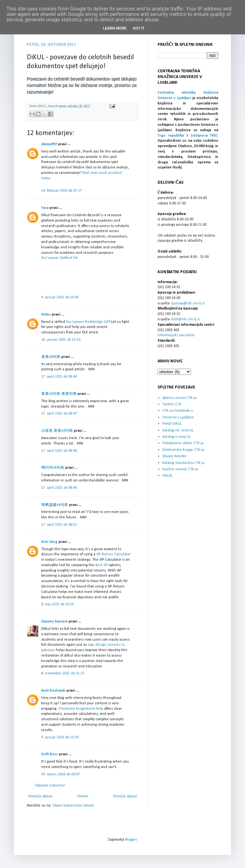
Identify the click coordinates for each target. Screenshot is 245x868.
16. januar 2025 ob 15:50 (61, 340)
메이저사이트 (53, 468)
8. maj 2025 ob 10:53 (57, 604)
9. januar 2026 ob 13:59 (60, 737)
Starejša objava (125, 796)
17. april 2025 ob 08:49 (59, 488)
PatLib (167, 476)
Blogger (131, 840)
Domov (83, 796)
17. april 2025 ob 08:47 (59, 414)
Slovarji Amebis (174, 456)
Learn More (115, 28)
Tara (45, 208)
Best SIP (102, 565)
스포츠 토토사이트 (57, 431)
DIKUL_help (46, 106)
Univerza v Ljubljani (178, 417)
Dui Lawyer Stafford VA (59, 258)
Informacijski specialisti (176, 335)
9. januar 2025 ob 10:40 (60, 297)
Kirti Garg (49, 542)
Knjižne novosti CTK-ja (180, 469)
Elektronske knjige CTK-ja (183, 450)
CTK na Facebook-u (178, 411)
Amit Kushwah (53, 691)
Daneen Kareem (54, 622)
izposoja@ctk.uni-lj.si (188, 303)
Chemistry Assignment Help (81, 709)
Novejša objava (40, 796)
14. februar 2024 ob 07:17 (61, 191)
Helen (46, 315)
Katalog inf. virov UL (178, 430)
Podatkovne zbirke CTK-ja (183, 443)
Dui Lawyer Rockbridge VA (87, 322)
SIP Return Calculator (113, 554)
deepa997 (49, 144)
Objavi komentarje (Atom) (73, 806)
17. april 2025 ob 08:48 (59, 451)
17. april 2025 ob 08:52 (59, 525)
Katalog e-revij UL (177, 437)
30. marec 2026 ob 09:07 (60, 774)
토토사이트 (51, 357)
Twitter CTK (172, 404)
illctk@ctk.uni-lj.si (185, 319)
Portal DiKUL (172, 424)
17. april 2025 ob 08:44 (59, 377)
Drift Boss (50, 754)
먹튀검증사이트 (55, 505)
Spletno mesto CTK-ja (179, 398)
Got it (139, 28)
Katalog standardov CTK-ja (183, 463)
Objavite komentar (50, 786)
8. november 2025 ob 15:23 (63, 673)
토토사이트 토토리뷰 (59, 394)
